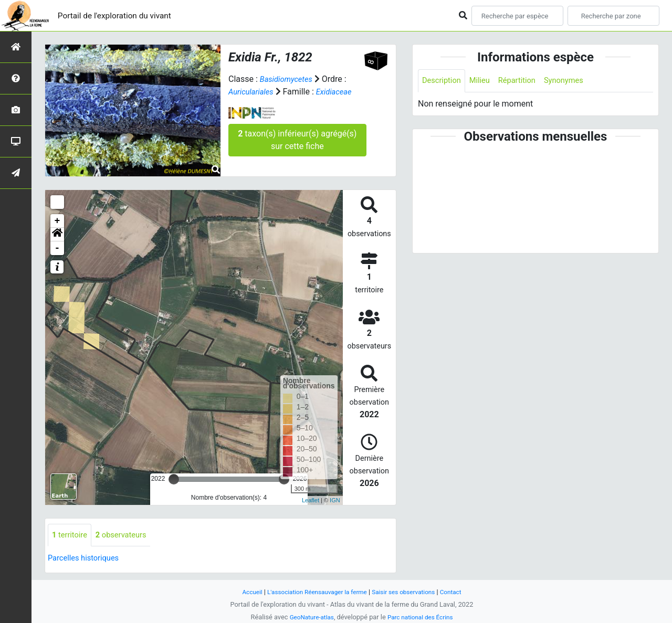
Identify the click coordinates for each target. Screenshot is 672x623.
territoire (71, 536)
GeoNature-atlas (308, 617)
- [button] (57, 248)
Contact (460, 592)
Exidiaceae (340, 92)
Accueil (244, 592)
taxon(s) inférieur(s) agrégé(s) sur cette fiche (297, 140)
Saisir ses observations (408, 592)
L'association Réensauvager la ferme (314, 592)
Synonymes (575, 81)
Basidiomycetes (289, 79)
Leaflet (311, 500)
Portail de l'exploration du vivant (124, 15)
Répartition (524, 81)
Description (443, 81)
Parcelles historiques (87, 559)
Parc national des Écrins (422, 617)
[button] (57, 235)
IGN (335, 500)
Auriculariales (253, 92)
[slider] (174, 479)
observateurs (127, 536)
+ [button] (57, 221)
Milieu (484, 81)
